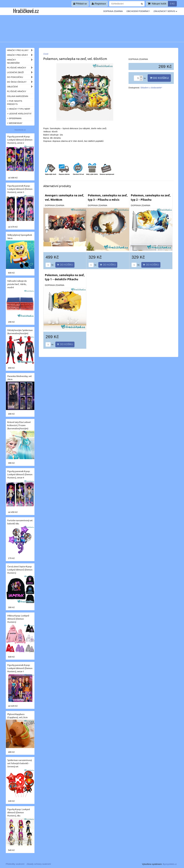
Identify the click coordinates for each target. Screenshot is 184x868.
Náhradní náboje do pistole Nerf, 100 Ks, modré (17, 284)
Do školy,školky (21, 82)
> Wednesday (15, 123)
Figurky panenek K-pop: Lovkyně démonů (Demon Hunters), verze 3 (20, 189)
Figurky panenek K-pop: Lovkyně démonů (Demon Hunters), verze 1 (20, 668)
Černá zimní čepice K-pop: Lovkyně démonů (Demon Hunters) (20, 570)
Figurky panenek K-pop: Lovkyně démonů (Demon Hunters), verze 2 (20, 140)
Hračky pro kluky (21, 50)
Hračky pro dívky (21, 55)
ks (49, 265)
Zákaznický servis (165, 11)
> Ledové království (19, 114)
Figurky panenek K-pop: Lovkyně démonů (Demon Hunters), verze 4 (20, 474)
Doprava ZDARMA (113, 11)
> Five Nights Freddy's (15, 103)
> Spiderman (14, 118)
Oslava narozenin (18, 96)
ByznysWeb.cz (170, 864)
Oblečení (21, 87)
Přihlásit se (80, 4)
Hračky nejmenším (21, 61)
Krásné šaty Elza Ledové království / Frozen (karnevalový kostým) (19, 425)
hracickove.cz (20, 130)
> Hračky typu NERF (19, 109)
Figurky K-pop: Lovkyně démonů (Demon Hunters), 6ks (19, 812)
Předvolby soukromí (15, 864)
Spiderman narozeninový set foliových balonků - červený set (20, 763)
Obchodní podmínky (138, 11)
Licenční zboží (21, 72)
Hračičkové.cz (26, 11)
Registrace (99, 4)
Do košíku (159, 78)
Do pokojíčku (21, 77)
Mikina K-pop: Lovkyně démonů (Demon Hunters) (18, 619)
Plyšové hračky (21, 68)
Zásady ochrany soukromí (39, 864)
